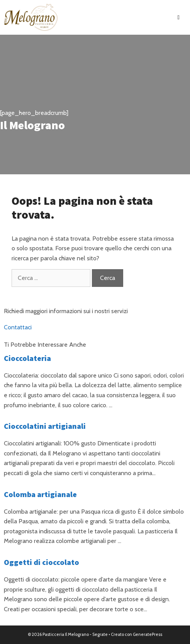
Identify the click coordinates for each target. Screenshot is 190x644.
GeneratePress (148, 634)
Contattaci (18, 327)
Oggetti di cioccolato (42, 562)
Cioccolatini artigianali (45, 426)
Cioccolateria (27, 358)
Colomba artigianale (40, 494)
